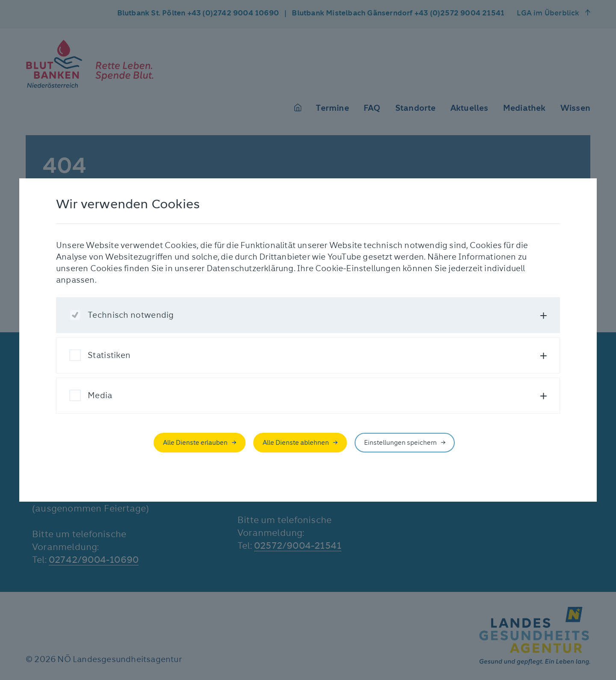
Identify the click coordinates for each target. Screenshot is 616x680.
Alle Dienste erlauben (195, 443)
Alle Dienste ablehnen (296, 443)
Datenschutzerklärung (250, 268)
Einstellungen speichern (400, 443)
